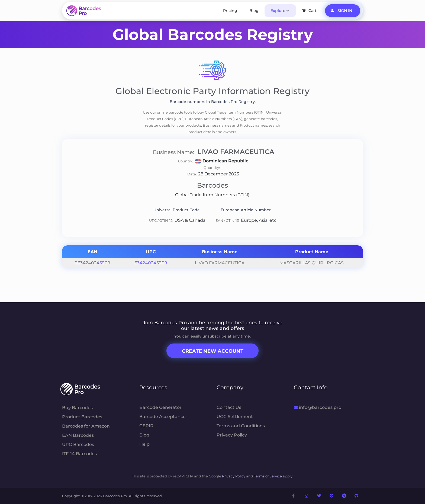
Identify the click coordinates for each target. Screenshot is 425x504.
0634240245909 (92, 263)
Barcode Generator (160, 407)
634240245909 (151, 263)
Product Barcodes (82, 417)
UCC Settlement (235, 417)
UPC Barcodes (78, 444)
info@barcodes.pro (318, 407)
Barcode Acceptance (162, 417)
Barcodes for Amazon (86, 426)
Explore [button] (278, 11)
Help (144, 444)
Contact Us (229, 407)
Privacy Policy (232, 435)
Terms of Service (268, 476)
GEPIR (146, 426)
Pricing (230, 11)
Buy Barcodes (77, 408)
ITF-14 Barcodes (79, 454)
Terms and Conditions (241, 426)
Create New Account (213, 351)
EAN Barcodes (78, 435)
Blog (254, 11)
